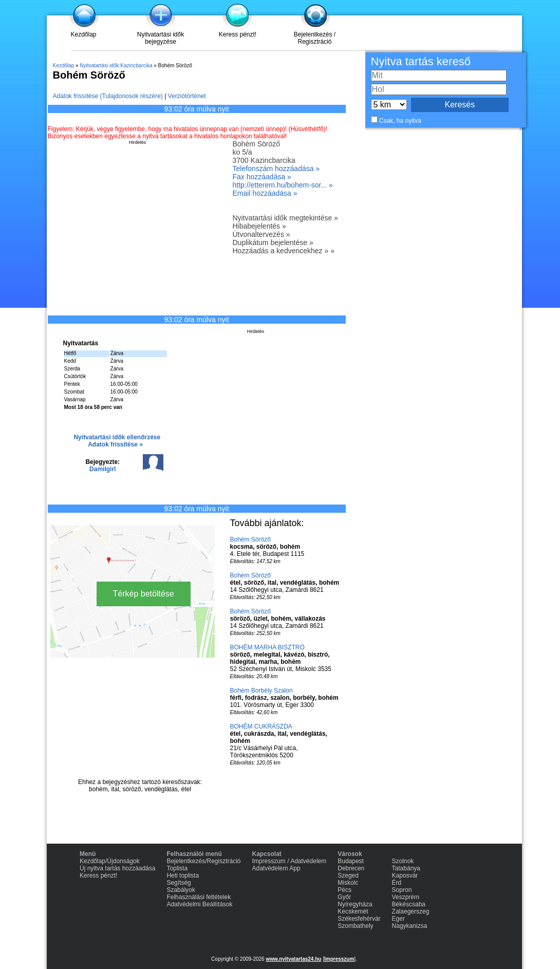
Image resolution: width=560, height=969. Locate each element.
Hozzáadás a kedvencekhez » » (284, 251)
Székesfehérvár (359, 919)
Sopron (402, 890)
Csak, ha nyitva (400, 121)
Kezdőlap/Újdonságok (110, 861)
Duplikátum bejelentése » (273, 243)
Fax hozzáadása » (262, 177)
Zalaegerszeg (411, 911)
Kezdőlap (83, 34)
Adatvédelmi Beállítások (199, 904)
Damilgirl (102, 469)
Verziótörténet (187, 96)
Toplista (177, 868)
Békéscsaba (409, 904)
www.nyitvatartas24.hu (293, 959)
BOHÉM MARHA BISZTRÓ (267, 647)
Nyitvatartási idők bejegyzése (161, 38)
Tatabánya (406, 868)
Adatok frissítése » (115, 444)
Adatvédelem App (276, 868)
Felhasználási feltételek (199, 897)
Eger (398, 919)
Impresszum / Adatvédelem (290, 861)
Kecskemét (353, 911)
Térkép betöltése (144, 594)
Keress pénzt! (238, 34)
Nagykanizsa (410, 926)
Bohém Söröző (250, 539)
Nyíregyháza (355, 904)
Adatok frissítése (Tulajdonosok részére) (108, 96)
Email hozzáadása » (265, 193)
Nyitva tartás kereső (421, 61)
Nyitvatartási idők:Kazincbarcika (116, 66)
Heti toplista (183, 875)
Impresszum (339, 959)
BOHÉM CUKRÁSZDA (261, 726)
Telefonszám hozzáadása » (276, 169)
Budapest (351, 861)
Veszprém (406, 897)
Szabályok (181, 890)
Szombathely (355, 926)
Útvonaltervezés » (262, 234)
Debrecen (351, 868)
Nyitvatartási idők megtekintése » (285, 218)
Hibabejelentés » (259, 226)
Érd (397, 883)
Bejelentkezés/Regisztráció (203, 861)
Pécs (344, 890)
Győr (344, 897)
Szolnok (403, 861)
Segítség (179, 883)
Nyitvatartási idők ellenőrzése (117, 437)
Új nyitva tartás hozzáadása (117, 868)
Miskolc (348, 883)
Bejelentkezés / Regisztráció (315, 38)
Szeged (348, 875)
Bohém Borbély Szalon (262, 691)
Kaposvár (405, 875)
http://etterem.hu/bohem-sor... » (283, 185)
